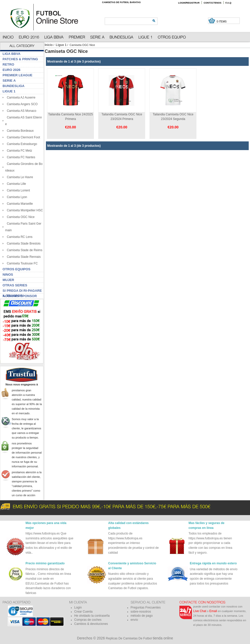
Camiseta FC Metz (19, 151)
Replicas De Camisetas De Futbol (129, 638)
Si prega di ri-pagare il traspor (22, 291)
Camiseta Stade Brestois (23, 244)
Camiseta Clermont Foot (23, 137)
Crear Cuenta (83, 612)
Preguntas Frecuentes (146, 607)
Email (213, 611)
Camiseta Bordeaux (19, 131)
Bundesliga (14, 86)
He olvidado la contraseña (92, 616)
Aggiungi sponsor (20, 296)
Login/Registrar (189, 3)
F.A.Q (228, 3)
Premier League (17, 75)
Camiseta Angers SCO (21, 104)
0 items (222, 22)
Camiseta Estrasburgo (21, 144)
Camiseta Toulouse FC (21, 263)
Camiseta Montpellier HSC (24, 210)
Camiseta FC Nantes (20, 157)
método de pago (142, 616)
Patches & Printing (20, 59)
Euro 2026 (11, 70)
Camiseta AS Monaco (21, 111)
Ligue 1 (61, 45)
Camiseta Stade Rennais (23, 257)
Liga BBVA (11, 54)
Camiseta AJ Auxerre (20, 98)
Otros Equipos (16, 269)
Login (78, 607)
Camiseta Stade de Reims (24, 250)
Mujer (8, 280)
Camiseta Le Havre (19, 177)
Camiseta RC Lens (19, 237)
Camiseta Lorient (17, 190)
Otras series (15, 285)
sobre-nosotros (141, 612)
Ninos (8, 275)
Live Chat (200, 611)
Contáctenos (212, 3)
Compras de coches (88, 620)
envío (134, 620)
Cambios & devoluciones (91, 624)
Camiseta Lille (16, 184)
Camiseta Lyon (16, 197)
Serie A (9, 81)
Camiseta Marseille (19, 204)
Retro (8, 64)
